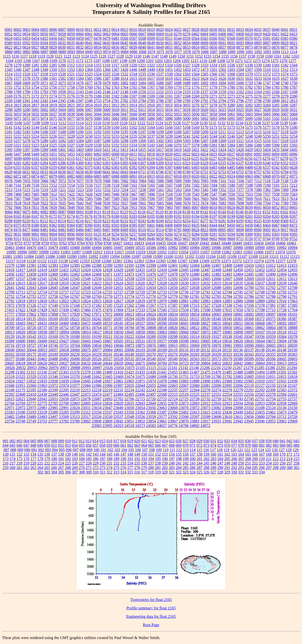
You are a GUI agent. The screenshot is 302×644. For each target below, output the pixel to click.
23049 (118, 408)
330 (234, 472)
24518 (129, 426)
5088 (169, 119)
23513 (75, 417)
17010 (282, 301)
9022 (9, 234)
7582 (80, 199)
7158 (107, 185)
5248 (249, 136)
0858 (231, 47)
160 (213, 454)
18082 (249, 314)
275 (116, 468)
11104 (211, 256)
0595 (53, 43)
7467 (133, 194)
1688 (178, 83)
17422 (21, 310)
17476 (108, 310)
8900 (258, 230)
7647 (89, 203)
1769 (169, 87)
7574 (53, 199)
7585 (89, 199)
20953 (32, 368)
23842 (118, 421)
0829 (53, 47)
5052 (169, 114)
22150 (271, 386)
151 (151, 454)
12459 (42, 274)
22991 (64, 408)
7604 (213, 199)
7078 (89, 181)
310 (96, 472)
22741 (227, 399)
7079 (98, 181)
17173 (86, 305)
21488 (238, 372)
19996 (249, 345)
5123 (150, 123)
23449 (238, 412)
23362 (140, 412)
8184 (142, 216)
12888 (249, 301)
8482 (53, 230)
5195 (124, 132)
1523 (89, 74)
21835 (42, 381)
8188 (160, 216)
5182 (18, 132)
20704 (173, 363)
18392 (10, 323)
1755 (44, 87)
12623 (108, 283)
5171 (213, 127)
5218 (284, 132)
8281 (222, 221)
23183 (10, 412)
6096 (293, 154)
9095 (62, 234)
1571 (258, 74)
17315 (195, 305)
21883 (184, 381)
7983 (169, 208)
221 (40, 463)
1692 (205, 83)
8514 (160, 230)
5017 (178, 110)
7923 (116, 208)
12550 (97, 279)
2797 (249, 101)
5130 (204, 123)
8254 (186, 221)
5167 (178, 127)
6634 (53, 172)
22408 (21, 394)
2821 (71, 105)
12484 (238, 274)
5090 (187, 119)
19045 (129, 332)
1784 (267, 87)
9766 (99, 243)
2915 (142, 105)
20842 (238, 363)
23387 (162, 412)
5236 (142, 136)
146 (116, 454)
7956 (142, 208)
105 (131, 450)
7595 (142, 199)
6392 (133, 167)
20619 (31, 363)
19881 (162, 345)
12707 (282, 288)
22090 (216, 386)
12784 (227, 297)
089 (20, 450)
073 (207, 445)
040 (276, 441)
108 (152, 450)
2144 (89, 92)
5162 (133, 127)
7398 (9, 194)
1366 (107, 70)
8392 (107, 225)
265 (47, 468)
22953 (260, 403)
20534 (140, 359)
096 (69, 450)
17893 (42, 314)
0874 (258, 47)
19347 (249, 337)
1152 (199, 56)
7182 (196, 185)
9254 (116, 234)
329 (227, 472)
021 (144, 441)
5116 (97, 123)
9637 (124, 239)
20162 (10, 354)
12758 (53, 297)
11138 (63, 261)
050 (47, 445)
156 (186, 454)
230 (103, 463)
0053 (18, 34)
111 (172, 450)
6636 (62, 172)
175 (20, 459)
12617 (42, 283)
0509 (151, 38)
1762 (107, 87)
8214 (62, 221)
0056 (44, 34)
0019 (151, 30)
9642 (133, 239)
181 (61, 459)
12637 (260, 283)
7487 (142, 194)
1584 (80, 78)
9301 (258, 234)
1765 (133, 87)
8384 (71, 225)
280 (151, 468)
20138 (260, 350)
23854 (151, 421)
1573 (276, 74)
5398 (35, 150)
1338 (249, 65)
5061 (231, 114)
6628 (294, 167)
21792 (227, 377)
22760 (10, 403)
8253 (178, 221)
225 (68, 463)
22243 (151, 390)
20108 (151, 350)
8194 (196, 216)
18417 (31, 323)
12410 (249, 265)
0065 (124, 34)
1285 (53, 65)
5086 (151, 119)
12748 (260, 292)
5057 (205, 114)
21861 (118, 381)
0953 (98, 52)
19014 (86, 332)
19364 (281, 337)
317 (144, 472)
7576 (62, 199)
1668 (18, 83)
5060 (222, 114)
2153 (169, 92)
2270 (205, 96)
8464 (267, 225)
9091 (35, 234)
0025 (178, 30)
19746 (53, 345)
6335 (222, 163)
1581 (53, 78)
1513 (293, 70)
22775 (42, 403)
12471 (108, 274)
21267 (237, 368)
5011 (124, 110)
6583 (285, 167)
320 (165, 472)
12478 (173, 274)
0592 (26, 43)
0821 (294, 43)
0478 (98, 38)
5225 (44, 136)
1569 (240, 74)
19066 (184, 332)
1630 (231, 78)
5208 (196, 132)
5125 (168, 123)
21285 (259, 368)
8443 (205, 225)
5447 (18, 154)
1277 (292, 61)
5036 (44, 114)
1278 (9, 65)
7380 (258, 190)
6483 (213, 167)
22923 (227, 403)
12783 (216, 297)
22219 (108, 390)
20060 (75, 350)
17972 (108, 314)
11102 (190, 256)
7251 (98, 190)
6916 (160, 176)
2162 (240, 92)
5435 (276, 150)
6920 (196, 176)
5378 (196, 145)
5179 (285, 127)
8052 (276, 208)
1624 (205, 78)
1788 (9, 92)
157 (193, 454)
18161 (42, 319)
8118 (106, 212)
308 (82, 472)
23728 (292, 417)
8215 (71, 221)
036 (248, 441)
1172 (80, 61)
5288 (107, 141)
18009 (118, 314)
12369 (204, 261)
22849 (151, 403)
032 (220, 441)
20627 (64, 363)
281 (158, 468)
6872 (18, 176)
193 (144, 459)
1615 (133, 78)
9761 (54, 243)
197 (172, 459)
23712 (281, 417)
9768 (108, 243)
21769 (206, 377)
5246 (231, 136)
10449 (237, 243)
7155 (80, 185)
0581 (267, 38)
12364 (150, 261)
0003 (26, 30)
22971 (10, 408)
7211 (285, 185)
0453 (26, 38)
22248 (162, 390)
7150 (35, 185)
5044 (98, 114)
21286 (270, 368)
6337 (240, 163)
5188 (62, 132)
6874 (35, 176)
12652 (129, 288)
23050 (129, 408)
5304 (178, 141)
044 (6, 445)
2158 (213, 92)
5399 (44, 150)
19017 (97, 332)
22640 (31, 399)
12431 (140, 270)
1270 (230, 61)
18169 (53, 319)
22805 (86, 403)
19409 (42, 341)
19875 (140, 345)
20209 (64, 354)
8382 (53, 225)
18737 (42, 328)
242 (186, 463)
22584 (282, 394)
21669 (118, 377)
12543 (64, 279)
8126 (142, 212)
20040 (10, 350)
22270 (206, 390)
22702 (118, 399)
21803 (238, 377)
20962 (43, 368)
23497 (53, 417)
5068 (294, 114)
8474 (9, 230)
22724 (173, 399)
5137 (266, 123)
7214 (18, 190)
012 (82, 441)
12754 (21, 297)
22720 (151, 399)
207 (241, 459)
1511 (276, 70)
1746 (258, 83)
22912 (206, 403)
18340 (216, 319)
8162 (284, 212)
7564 (9, 199)
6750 (195, 172)
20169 (21, 354)
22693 (108, 399)
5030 (284, 110)
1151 (190, 56)
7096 (213, 181)
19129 (10, 337)
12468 (97, 274)
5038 (62, 114)
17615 (227, 310)
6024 (204, 154)
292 (234, 468)
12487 (260, 274)
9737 (258, 239)
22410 (31, 394)
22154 (281, 386)
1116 (15, 56)
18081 (238, 314)
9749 (276, 239)
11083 (18, 256)
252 (255, 463)
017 (116, 441)
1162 (286, 56)
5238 (160, 136)
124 (261, 450)
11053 (173, 252)
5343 (151, 145)
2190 (160, 96)
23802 (86, 421)
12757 (42, 297)
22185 (31, 390)
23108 (260, 408)
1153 (207, 56)
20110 (173, 350)
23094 (227, 408)
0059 (71, 34)
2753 (98, 101)
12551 (108, 279)
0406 (222, 34)
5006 (80, 110)
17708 (260, 310)
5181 (9, 132)
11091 (82, 256)
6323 (186, 163)
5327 (71, 145)
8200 (240, 216)
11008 (87, 252)
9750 (284, 239)
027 (186, 441)
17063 (293, 301)
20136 (238, 350)
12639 (282, 283)
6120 (97, 159)
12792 (10, 301)
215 (296, 459)
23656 (249, 417)
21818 (292, 377)
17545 (162, 310)
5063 (249, 114)
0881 (18, 52)
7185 (222, 185)
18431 (42, 323)
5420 (186, 150)
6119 (88, 159)
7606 (231, 199)
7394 (294, 190)
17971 (97, 314)
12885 (227, 301)
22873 (184, 403)
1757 (62, 87)
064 (144, 445)
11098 (147, 256)
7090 (187, 181)
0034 (249, 30)
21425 (129, 372)
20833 (227, 363)
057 (96, 445)
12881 (184, 301)
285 (186, 468)
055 (82, 445)
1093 (267, 52)
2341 (26, 101)
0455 (44, 38)
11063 (237, 252)
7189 (258, 185)
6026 (222, 154)
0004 (35, 30)
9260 (142, 234)
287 (200, 468)
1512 (284, 70)
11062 (226, 252)
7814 (26, 208)
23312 (86, 412)
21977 (75, 386)
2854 (89, 105)
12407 (216, 265)
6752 (213, 172)
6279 (293, 159)
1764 (124, 87)
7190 (267, 185)
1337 (240, 65)
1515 (18, 74)
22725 (184, 399)
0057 (53, 34)
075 (220, 445)
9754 (10, 243)
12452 (260, 270)
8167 (35, 216)
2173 (44, 96)
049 (40, 445)
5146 (53, 127)
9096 (71, 234)
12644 (42, 288)
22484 (118, 394)
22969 (293, 403)
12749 (271, 292)
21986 (97, 386)
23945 (249, 421)
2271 (213, 96)
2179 (89, 96)
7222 (71, 190)
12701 (260, 288)
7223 (80, 190)
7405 (35, 194)
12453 (271, 270)
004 (26, 441)
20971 (65, 368)
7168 (178, 185)
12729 (140, 292)
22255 (173, 390)
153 (165, 454)
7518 (169, 194)
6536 (258, 167)
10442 (205, 243)
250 (241, 463)
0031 (222, 30)
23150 (293, 408)
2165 (267, 92)
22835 (129, 403)
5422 (204, 150)
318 (151, 472)
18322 (194, 319)
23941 (227, 421)
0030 (213, 30)
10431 (128, 243)
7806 (18, 208)
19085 (227, 332)
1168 (45, 61)
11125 (53, 261)
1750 (294, 83)
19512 (129, 341)
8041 (258, 208)
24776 (173, 426)
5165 (160, 127)
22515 (173, 394)
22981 (42, 408)
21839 (64, 381)
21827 (21, 381)
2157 (205, 92)
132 (20, 454)
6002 (98, 154)
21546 (53, 377)
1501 (213, 70)
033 (227, 441)
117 (213, 450)
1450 (160, 70)
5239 (169, 136)
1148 (164, 56)
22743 (238, 399)
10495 (108, 248)
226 (75, 463)
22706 (129, 399)
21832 (31, 381)
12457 (21, 274)
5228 (71, 136)
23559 (151, 417)
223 (54, 463)
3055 (186, 105)
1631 (240, 78)
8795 (178, 230)
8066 (9, 212)
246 (213, 463)
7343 (196, 190)
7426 (89, 194)
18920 (21, 332)
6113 (62, 159)
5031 (293, 110)
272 (96, 468)
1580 (44, 78)
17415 (10, 310)
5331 (107, 145)
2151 (151, 92)
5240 (178, 136)
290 (220, 468)
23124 (271, 408)
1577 (18, 78)
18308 (162, 319)
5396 (18, 150)
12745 (238, 292)
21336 (42, 372)
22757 (293, 399)
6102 (45, 159)
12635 (238, 283)
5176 (258, 127)
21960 (31, 386)
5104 (294, 119)
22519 (184, 394)
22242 (140, 390)
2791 (205, 101)
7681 (213, 203)
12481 (206, 274)
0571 (258, 38)
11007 (76, 252)
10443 (215, 243)
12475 (140, 274)
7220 (53, 190)
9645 (142, 239)
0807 (267, 43)
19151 (42, 337)
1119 (41, 56)
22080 (195, 386)
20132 (205, 350)
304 (54, 472)
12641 (10, 288)
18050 (184, 314)
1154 (216, 56)
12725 (107, 292)
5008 (98, 110)
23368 (151, 412)
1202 (159, 61)
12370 (215, 261)
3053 (169, 105)
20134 (216, 350)
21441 (162, 372)
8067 (18, 212)
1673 (62, 83)
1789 (18, 92)
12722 (75, 292)
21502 (292, 372)
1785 (276, 87)
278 (137, 468)
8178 (98, 216)
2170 (18, 96)
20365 (293, 354)
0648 (142, 43)
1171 (71, 61)
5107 (27, 123)
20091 (118, 350)
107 (145, 450)
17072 (10, 305)
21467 (194, 372)
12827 (118, 301)
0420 (267, 34)
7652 (116, 203)
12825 (97, 301)
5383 (222, 145)
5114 (80, 123)
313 (116, 472)
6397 (169, 167)
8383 (62, 225)
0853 (187, 47)
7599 (178, 199)
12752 (10, 297)
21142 (183, 368)
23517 (86, 417)
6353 (293, 163)
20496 (75, 359)
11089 (61, 256)
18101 (293, 314)
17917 (64, 314)
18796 (140, 328)
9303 (276, 234)
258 (297, 463)
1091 (249, 52)
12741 (205, 292)
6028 (240, 154)
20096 (129, 350)
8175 (80, 216)
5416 (151, 150)
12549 (86, 279)
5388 (258, 145)
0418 (249, 34)
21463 (184, 372)
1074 (151, 52)
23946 (260, 421)
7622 (44, 203)
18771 (108, 328)
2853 (80, 105)
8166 (26, 216)
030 (206, 441)
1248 (212, 61)
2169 (9, 96)
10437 (183, 243)
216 (6, 463)
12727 (118, 292)
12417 (21, 270)
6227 (213, 159)
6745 (151, 172)
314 (123, 472)
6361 (71, 167)
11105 (221, 256)
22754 (271, 399)
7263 (178, 190)
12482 (216, 274)
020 (137, 441)
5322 (26, 145)
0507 (133, 38)
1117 (24, 56)
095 (62, 450)
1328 (196, 65)
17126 (31, 305)
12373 (248, 261)
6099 (27, 159)
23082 (216, 408)
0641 (89, 43)
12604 (195, 279)
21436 (151, 372)
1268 (221, 61)
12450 (238, 270)
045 (13, 445)
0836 (116, 47)
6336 (231, 163)
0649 (151, 43)
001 (6, 441)
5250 (267, 136)
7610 (258, 199)
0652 (178, 43)
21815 (281, 377)
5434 (267, 150)
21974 (64, 386)
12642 (21, 288)
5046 (116, 114)
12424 (86, 270)
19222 (129, 337)
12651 (118, 288)
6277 (275, 159)
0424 (9, 38)
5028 (267, 110)
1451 (169, 70)
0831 (71, 47)
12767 (75, 297)
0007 (62, 30)
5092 (205, 119)
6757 (258, 172)
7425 (80, 194)
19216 (118, 337)
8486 (80, 230)
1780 (231, 87)
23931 (216, 421)
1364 (89, 70)
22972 (21, 408)
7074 (71, 181)
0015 (124, 30)
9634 (116, 239)
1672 (53, 83)
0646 (133, 43)
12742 (216, 292)
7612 (276, 199)
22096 (238, 386)
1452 (178, 70)
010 (68, 441)
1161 (278, 56)
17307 (173, 305)
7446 (116, 194)
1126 (103, 56)
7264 (187, 190)
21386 (96, 372)
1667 (9, 83)
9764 (81, 243)
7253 (116, 190)
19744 (42, 345)
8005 (187, 208)
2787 (169, 101)
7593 (124, 199)
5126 (177, 123)
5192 (98, 132)
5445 (293, 150)
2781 (116, 101)
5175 (249, 127)
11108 (253, 256)
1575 (294, 74)
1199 (132, 61)
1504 (240, 70)
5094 (222, 119)
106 (138, 450)
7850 (80, 208)
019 (130, 441)
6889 (124, 176)
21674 (129, 377)
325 (199, 472)
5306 (196, 141)
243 (193, 463)
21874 (151, 381)
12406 (206, 265)
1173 (88, 61)
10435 (161, 243)
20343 (249, 354)
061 (123, 445)
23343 (118, 412)
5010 (116, 110)
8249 (160, 221)
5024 (231, 110)
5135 (248, 123)
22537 (206, 394)
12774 (129, 297)
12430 (129, 270)
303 (47, 472)
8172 (53, 216)
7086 (160, 181)
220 (33, 463)
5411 (106, 150)
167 (262, 454)
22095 (227, 386)
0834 (98, 47)
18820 (173, 328)
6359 (53, 167)
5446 (9, 154)
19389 (10, 341)
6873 (26, 176)
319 (158, 472)
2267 (178, 96)
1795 (53, 92)
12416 (10, 270)
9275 (187, 234)
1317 (116, 65)
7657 (124, 203)
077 (234, 445)
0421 (276, 34)
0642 (98, 43)
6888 (116, 176)
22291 (249, 390)
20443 (31, 359)
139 (68, 454)
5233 (116, 136)
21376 (75, 372)
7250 (89, 190)
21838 (53, 381)
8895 (222, 230)
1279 (18, 65)
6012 (142, 154)
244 (200, 463)
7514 (160, 194)
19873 (129, 345)
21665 (108, 377)
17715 (271, 310)
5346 (169, 145)
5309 (222, 141)
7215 (26, 190)
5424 (222, 150)
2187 (133, 96)
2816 (26, 105)
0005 (44, 30)
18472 (86, 323)
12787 (260, 297)
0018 (142, 30)
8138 (186, 212)
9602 (80, 239)
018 (123, 441)
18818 (162, 328)
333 (255, 472)
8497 (107, 230)
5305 (187, 141)
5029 (276, 110)
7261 (160, 190)
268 (68, 468)
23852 (140, 421)
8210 (26, 221)
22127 (260, 386)
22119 (249, 386)
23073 (206, 408)
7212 (293, 185)
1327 (187, 65)
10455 (248, 243)
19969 (195, 345)
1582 (62, 78)
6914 (142, 176)
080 (255, 445)
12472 (118, 274)
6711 (142, 172)
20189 (53, 354)
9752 (293, 239)
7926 (124, 208)
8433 (187, 225)
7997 (178, 208)
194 (151, 459)
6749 (186, 172)
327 (213, 472)
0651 (169, 43)
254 (269, 463)
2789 (187, 101)
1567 (222, 74)
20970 (54, 368)
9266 (169, 234)
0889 (62, 52)
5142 (18, 127)
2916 (151, 105)
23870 (184, 421)
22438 (42, 394)
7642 (80, 203)
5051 (160, 114)
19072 (206, 332)
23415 (206, 412)
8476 (18, 230)
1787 (294, 87)
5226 (53, 136)
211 (269, 459)
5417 (160, 150)
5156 (80, 127)
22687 (97, 399)
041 (282, 441)
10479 (53, 248)
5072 (26, 119)
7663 (151, 203)
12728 (129, 292)
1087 (214, 52)
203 (213, 459)
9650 (160, 239)
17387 (282, 305)
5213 (240, 132)
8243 (142, 221)
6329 (204, 163)
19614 (216, 341)
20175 (31, 354)
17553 (173, 310)
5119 (115, 123)
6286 (62, 163)
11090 (72, 256)
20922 (293, 363)
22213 (86, 390)
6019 (160, 154)
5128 (195, 123)
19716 (10, 345)
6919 (187, 176)
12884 (216, 301)
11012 (98, 252)
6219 (151, 159)
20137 (249, 350)
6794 (284, 172)
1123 (76, 56)
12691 (227, 288)
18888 (293, 328)
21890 (206, 381)
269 (75, 468)
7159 (116, 185)
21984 (86, 386)
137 (54, 454)
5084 (133, 119)
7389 (285, 190)
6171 (106, 159)
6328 (195, 163)
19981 (227, 345)
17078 (21, 305)
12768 (86, 297)
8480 (35, 230)
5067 (285, 114)
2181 (107, 96)
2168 (294, 92)
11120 (31, 261)
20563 (195, 359)
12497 (10, 279)
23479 (293, 412)
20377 (10, 359)
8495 (98, 230)
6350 (276, 163)
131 (13, 454)
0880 (9, 52)
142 (89, 454)
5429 (249, 150)
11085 (39, 256)
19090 (238, 332)
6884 (89, 176)
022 (151, 441)
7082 (124, 181)
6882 (71, 176)
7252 (107, 190)
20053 (42, 350)
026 (179, 441)
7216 (35, 190)
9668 (231, 239)
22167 (292, 386)
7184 (213, 185)
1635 (276, 78)
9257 (133, 234)
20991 (86, 368)
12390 (108, 265)
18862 (260, 328)
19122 (292, 332)
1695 (231, 83)
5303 (169, 141)
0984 (125, 52)
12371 (226, 261)
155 (179, 454)
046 (20, 445)
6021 (178, 154)
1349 (44, 70)
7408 (44, 194)
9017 (284, 230)
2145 (98, 92)
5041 (89, 114)
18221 (75, 319)
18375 (271, 319)
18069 (227, 314)
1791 (35, 92)
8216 (80, 221)
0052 (9, 34)
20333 (227, 354)
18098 (282, 314)
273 (103, 468)
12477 (162, 274)
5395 (9, 150)
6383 (116, 167)
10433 (139, 243)
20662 (129, 363)
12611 (271, 279)
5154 (62, 127)
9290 (205, 234)
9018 (293, 230)
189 (116, 459)
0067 (142, 34)
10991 (271, 248)
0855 (205, 47)
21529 (31, 377)
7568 (26, 199)
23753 (42, 421)
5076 (62, 119)
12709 (10, 292)
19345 (238, 337)
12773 (118, 297)
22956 (271, 403)
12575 (162, 279)
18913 (10, 332)
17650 (238, 310)
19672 (271, 341)
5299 (133, 141)
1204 (177, 61)
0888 (53, 52)
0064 (116, 34)
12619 (64, 283)
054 (75, 445)
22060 (162, 386)
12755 (31, 297)
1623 (196, 78)
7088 (169, 181)
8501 (133, 230)
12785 (238, 297)
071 (193, 445)
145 (110, 454)
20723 (184, 363)
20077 (97, 350)
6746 (160, 172)
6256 (249, 159)
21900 (227, 381)
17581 (195, 310)
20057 (53, 350)
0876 (276, 47)
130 (6, 454)
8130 (169, 212)
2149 (133, 92)
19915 (173, 345)
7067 (53, 181)
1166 (27, 61)
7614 (293, 199)
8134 (178, 212)
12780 (184, 297)
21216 (216, 368)
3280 (231, 105)
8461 (258, 225)
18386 (281, 319)
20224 (86, 354)
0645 (124, 43)
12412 (271, 265)
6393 (142, 167)
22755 (282, 399)
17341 (238, 305)
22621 (21, 399)
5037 (53, 114)
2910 (98, 105)
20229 (97, 354)
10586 (151, 248)
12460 (53, 274)
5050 (151, 114)
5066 (276, 114)
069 (179, 445)
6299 (71, 163)
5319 (293, 141)
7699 (249, 203)
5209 (205, 132)
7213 (9, 190)
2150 (142, 92)
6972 (285, 176)
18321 (184, 319)
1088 (223, 52)
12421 (64, 270)
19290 (162, 337)
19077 (216, 332)
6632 (35, 172)
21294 (292, 368)
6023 (195, 154)
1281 (35, 65)
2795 (231, 101)
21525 (21, 377)
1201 (150, 61)
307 (75, 472)
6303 (107, 163)
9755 (19, 243)
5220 (293, 132)
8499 (124, 230)
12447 (206, 270)
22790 (64, 403)
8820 (195, 230)
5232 (107, 136)
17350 (249, 305)
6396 (160, 167)
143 (96, 454)
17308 (184, 305)
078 (241, 445)
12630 (184, 283)
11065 (248, 252)
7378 (249, 190)
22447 (75, 394)
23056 (151, 408)
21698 (162, 377)
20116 (184, 350)
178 (40, 459)
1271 (239, 61)
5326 (62, 145)
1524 (98, 74)
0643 (107, 43)
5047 (124, 114)
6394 (151, 167)
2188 (142, 96)
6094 (276, 154)
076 (227, 445)
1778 (213, 87)
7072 (62, 181)
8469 (285, 225)
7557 (267, 194)
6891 (133, 176)
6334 (213, 163)
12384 (64, 265)
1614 (124, 78)
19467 (108, 341)
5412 (115, 150)
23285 (64, 412)
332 (248, 472)
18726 (31, 328)
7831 (35, 208)
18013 (129, 314)
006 (40, 441)
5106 (18, 123)
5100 (258, 119)
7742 (276, 203)
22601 (293, 394)
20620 (42, 363)
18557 (140, 323)
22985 (53, 408)
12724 (96, 292)
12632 (206, 283)
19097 (249, 332)
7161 (133, 185)
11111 (274, 256)
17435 (53, 310)
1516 (26, 74)
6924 (231, 176)
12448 (216, 270)
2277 (267, 96)
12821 (53, 301)
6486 (240, 167)
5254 (294, 136)
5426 (240, 150)
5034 (26, 114)
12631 (195, 283)
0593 (35, 43)
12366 (172, 261)
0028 (195, 30)
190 (123, 459)
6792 (267, 172)
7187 (240, 185)
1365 (98, 70)
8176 (89, 216)
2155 (187, 92)
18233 (86, 319)
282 (165, 468)
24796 (184, 426)
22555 (238, 394)
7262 (169, 190)
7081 (116, 181)
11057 (205, 252)
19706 (293, 341)
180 (54, 459)
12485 (249, 274)
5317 (276, 141)
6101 (36, 159)
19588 (173, 341)
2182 (116, 96)
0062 (98, 34)
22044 (140, 386)
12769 (97, 297)
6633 (44, 172)
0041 (284, 30)
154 (172, 454)
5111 (54, 123)
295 (255, 468)
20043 (21, 350)
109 (159, 450)
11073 (269, 252)
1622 (187, 78)
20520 (86, 359)
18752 (64, 328)
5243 (205, 136)
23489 (31, 417)
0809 (276, 43)
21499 (271, 372)
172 (297, 454)
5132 (222, 123)
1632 (249, 78)
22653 (53, 399)
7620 (35, 203)
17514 (129, 310)
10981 (162, 248)
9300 (249, 234)
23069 (173, 408)
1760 (89, 87)
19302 (184, 337)
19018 (108, 332)
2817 (35, 105)
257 (290, 463)
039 (269, 441)
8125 (133, 212)
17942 (86, 314)
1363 (80, 70)
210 (262, 459)
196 (165, 459)
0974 (107, 52)
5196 (133, 132)
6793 (276, 172)
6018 (151, 154)
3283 (258, 105)
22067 (184, 386)
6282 (26, 163)
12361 (117, 261)
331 (241, 472)
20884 (260, 363)
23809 (108, 421)
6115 (71, 159)
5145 (44, 127)
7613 (284, 199)
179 (47, 459)
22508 (162, 394)
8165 (18, 216)
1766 (142, 87)
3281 (240, 105)
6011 (133, 154)
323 (186, 472)
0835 (107, 47)
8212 (44, 221)
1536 (151, 74)
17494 (118, 310)
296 (262, 468)
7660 (133, 203)
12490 (271, 274)
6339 (258, 163)
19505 (118, 341)
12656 (173, 288)
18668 (260, 323)
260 (13, 468)
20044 (31, 350)
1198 (123, 61)
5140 (293, 123)
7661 (142, 203)
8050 (267, 208)
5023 (222, 110)
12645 (53, 288)
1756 (53, 87)
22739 (216, 399)
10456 (259, 243)
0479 (107, 38)
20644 (108, 363)
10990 (260, 248)
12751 (292, 292)
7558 (276, 194)
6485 (231, 167)
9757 (27, 243)
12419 (42, 270)
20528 (118, 359)
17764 (293, 310)
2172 (35, 96)
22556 (249, 394)
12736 (184, 292)
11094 (115, 256)
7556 (258, 194)
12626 (140, 283)
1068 (142, 52)
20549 (173, 359)
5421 (195, 150)
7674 (205, 203)
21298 (10, 372)
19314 (194, 337)
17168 (75, 305)
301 (297, 468)
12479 (184, 274)
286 (193, 468)
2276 (258, 96)
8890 (213, 230)
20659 (118, 363)
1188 (106, 61)
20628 (75, 363)
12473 (129, 274)
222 (47, 463)
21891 (216, 381)
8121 (115, 212)
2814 (9, 105)
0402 (195, 34)
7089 (178, 181)
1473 (205, 70)
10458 (270, 243)
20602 (282, 359)
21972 (53, 386)
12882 (195, 301)
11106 (232, 256)
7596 (151, 199)
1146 (146, 56)
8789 (169, 230)
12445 (184, 270)
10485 (64, 248)
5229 (80, 136)
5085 (142, 119)
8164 (9, 216)
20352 (260, 354)
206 (234, 459)
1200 (141, 61)
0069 (160, 34)
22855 (162, 403)
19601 (195, 341)
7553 (249, 194)
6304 (116, 163)
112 (179, 450)
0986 (134, 52)
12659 (206, 288)
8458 (249, 225)
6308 (151, 163)
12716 (53, 292)
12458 (31, 274)
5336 (142, 145)
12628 (162, 283)
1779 (222, 87)
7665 (160, 203)
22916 (216, 403)
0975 (116, 52)
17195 (108, 305)
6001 (89, 154)
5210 (213, 132)
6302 (98, 163)
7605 (222, 199)
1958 (62, 92)
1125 (94, 56)
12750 (281, 292)
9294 (231, 234)
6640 (98, 172)
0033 (240, 30)
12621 (86, 283)
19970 (206, 345)
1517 (35, 74)
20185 (42, 354)
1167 (36, 61)
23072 (195, 408)
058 (103, 445)
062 (130, 445)
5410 (98, 150)
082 (269, 445)
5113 (71, 123)
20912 (271, 363)
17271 (162, 305)
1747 (267, 83)
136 (47, 454)
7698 (240, 203)
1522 (80, 74)
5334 (133, 145)
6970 (276, 176)
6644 (133, 172)
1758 (71, 87)
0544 (178, 38)
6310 (169, 163)
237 (151, 463)
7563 (294, 194)
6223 (177, 159)
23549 (129, 417)
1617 (151, 78)
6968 (267, 176)
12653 (140, 288)
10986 (216, 248)
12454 (282, 270)
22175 (21, 390)
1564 (196, 74)
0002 (18, 30)
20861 (249, 363)
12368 (193, 261)
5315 (258, 141)
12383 (53, 265)
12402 (184, 265)
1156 (234, 56)
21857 (108, 381)
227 (82, 463)
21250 (227, 368)
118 (220, 450)
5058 (213, 114)
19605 (206, 341)
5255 (9, 141)
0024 (169, 30)
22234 (129, 390)
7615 (9, 203)
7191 (276, 185)
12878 (151, 301)
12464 (86, 274)
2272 (222, 96)
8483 (62, 230)
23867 (173, 421)
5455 (80, 154)
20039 (292, 345)
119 (226, 450)
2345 (62, 101)
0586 (293, 38)
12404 (195, 265)
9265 (160, 234)
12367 (183, 261)
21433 (140, 372)
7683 (222, 203)
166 (255, 454)
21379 (86, 372)
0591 (18, 43)
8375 (18, 225)
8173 (62, 216)
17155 (64, 305)
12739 (194, 292)
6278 (284, 159)
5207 (187, 132)
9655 (178, 239)
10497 (118, 248)
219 (26, 463)
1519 (53, 74)
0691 (222, 43)
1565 (205, 74)
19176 (64, 337)
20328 (206, 354)
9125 (98, 234)
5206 (178, 132)
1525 (107, 74)
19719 (21, 345)
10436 (172, 243)
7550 (231, 194)
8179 (107, 216)
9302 (267, 234)
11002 (55, 252)
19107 (260, 332)
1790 (26, 92)
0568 (231, 38)
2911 (106, 105)
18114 (20, 319)
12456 (10, 274)
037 (255, 441)
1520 (62, 74)
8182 (124, 216)
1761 (98, 87)
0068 (151, 34)
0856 (213, 47)
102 (110, 450)
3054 (178, 105)
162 (227, 454)
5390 (276, 145)
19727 (31, 345)
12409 (238, 265)
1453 (187, 70)
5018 (186, 110)
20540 (151, 359)
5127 (186, 123)
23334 (97, 412)
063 (137, 445)
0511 (169, 38)
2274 (240, 96)
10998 (44, 252)
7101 (222, 181)
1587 (107, 78)
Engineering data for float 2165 (151, 616)
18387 (292, 319)
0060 (80, 34)
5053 (178, 114)
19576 (151, 341)
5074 (44, 119)
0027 (186, 30)
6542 (276, 167)
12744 (227, 292)
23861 (162, 421)
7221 (62, 190)
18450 (53, 323)
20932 (21, 368)
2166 (276, 92)
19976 (216, 345)
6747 (169, 172)
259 (6, 468)
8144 (222, 212)
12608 (238, 279)
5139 (284, 123)
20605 (10, 363)
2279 (285, 96)
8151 (258, 212)
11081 (7, 256)
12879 (162, 301)
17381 (271, 305)
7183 (205, 185)
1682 (124, 83)
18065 (216, 314)
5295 (116, 141)
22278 (227, 390)
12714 (42, 292)
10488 (75, 248)
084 (283, 445)
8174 (71, 216)
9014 (276, 230)
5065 (267, 114)
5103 (285, 119)
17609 (216, 310)
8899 (249, 230)
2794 (222, 101)
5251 (276, 136)
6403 (196, 167)
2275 (249, 96)
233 (123, 463)
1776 (196, 87)
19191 (86, 337)
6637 (71, 172)
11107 (243, 256)
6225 (195, 159)
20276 (173, 354)
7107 (249, 181)
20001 (260, 345)
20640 (97, 363)
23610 (227, 417)
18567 (151, 323)
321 (172, 472)
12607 (227, 279)
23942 (238, 421)
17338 (227, 305)
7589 (116, 199)
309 (89, 472)
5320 (9, 145)
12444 (173, 270)
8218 (97, 221)
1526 (116, 74)
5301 (151, 141)
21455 (173, 372)
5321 (18, 145)
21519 (10, 377)
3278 (213, 105)
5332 (116, 145)
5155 (71, 127)
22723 (162, 399)
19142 (31, 337)
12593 (184, 279)
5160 (116, 127)
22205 (64, 390)
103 (117, 450)
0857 (222, 47)
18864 (271, 328)
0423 (293, 34)
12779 (173, 297)
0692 (231, 43)
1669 (26, 83)
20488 (53, 359)
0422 (284, 34)
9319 (62, 239)
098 (83, 450)
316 (137, 472)
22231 (118, 390)
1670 (35, 83)
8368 (276, 221)
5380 (205, 145)
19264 (140, 337)
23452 (249, 412)
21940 (10, 386)
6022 (186, 154)
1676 (80, 83)
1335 (222, 65)
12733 (162, 292)
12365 (161, 261)
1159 (260, 56)
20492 (64, 359)
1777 (205, 87)
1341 (276, 65)
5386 (249, 145)
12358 (95, 261)
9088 (26, 234)
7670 (187, 203)
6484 (222, 167)
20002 (271, 345)
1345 (9, 70)
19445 (97, 341)
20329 (216, 354)
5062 (240, 114)
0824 (26, 47)
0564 (195, 38)
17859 (21, 314)
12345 (74, 261)
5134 (239, 123)
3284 (267, 105)
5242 (196, 136)
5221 (9, 136)
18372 (260, 319)
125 (268, 450)
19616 (227, 341)
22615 (10, 399)
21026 (108, 368)
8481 (44, 230)
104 (124, 450)
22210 (75, 390)
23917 (206, 421)
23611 (238, 417)
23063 (162, 408)
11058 (216, 252)
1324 (169, 65)
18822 (195, 328)
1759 (80, 87)
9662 (213, 239)
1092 (258, 52)
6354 (9, 167)
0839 (133, 47)
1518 (44, 74)
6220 (160, 159)
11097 (136, 256)
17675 (249, 310)
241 (179, 463)
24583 (151, 426)
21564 (64, 377)
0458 (71, 38)
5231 (98, 136)
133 (26, 454)
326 (206, 472)
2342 (35, 101)
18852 (238, 328)
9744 (267, 239)
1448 (142, 70)
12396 (140, 265)
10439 (194, 243)
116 (206, 450)
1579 (35, 78)
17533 (140, 310)
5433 (258, 150)
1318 (124, 65)
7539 (187, 194)
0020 (160, 30)
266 (54, 468)
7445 (107, 194)
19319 (205, 337)
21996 (108, 386)
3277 (204, 105)
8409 (178, 225)
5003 (53, 110)
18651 (238, 323)
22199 (53, 390)
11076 (291, 252)
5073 (35, 119)
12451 (249, 270)
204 (220, 459)
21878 (162, 381)
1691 (196, 83)
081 (262, 445)
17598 (206, 310)
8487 (89, 230)
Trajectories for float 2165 (151, 600)
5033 (18, 114)
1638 (294, 78)
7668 (178, 203)
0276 (186, 34)
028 (192, 441)
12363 (139, 261)
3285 (276, 105)
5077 (71, 119)
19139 (21, 337)
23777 (53, 421)
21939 (293, 381)
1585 (89, 78)
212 (276, 459)
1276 (283, 61)
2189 (151, 96)
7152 (53, 185)
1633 (258, 78)
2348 (89, 101)
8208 (9, 221)
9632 (107, 239)
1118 (33, 56)
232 (116, 463)
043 (296, 441)
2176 (71, 96)
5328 (80, 145)
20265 (140, 354)
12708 (293, 288)
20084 (108, 350)
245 (207, 463)
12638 (271, 283)
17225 (118, 305)
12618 (53, 283)
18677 (271, 323)
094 (55, 450)
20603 (293, 359)
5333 (124, 145)
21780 (216, 377)
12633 (216, 283)
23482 (10, 417)
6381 (98, 167)
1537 (160, 74)
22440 (53, 394)
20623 (53, 363)
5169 (196, 127)
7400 (18, 194)
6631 (26, 172)
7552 (240, 194)
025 (172, 441)
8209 (18, 221)
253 (262, 463)
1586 (98, 78)
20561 (184, 359)
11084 (29, 256)
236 (144, 463)
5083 (124, 119)
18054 (195, 314)
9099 (80, 234)
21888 (195, 381)
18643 (227, 323)
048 (33, 445)
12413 (281, 265)
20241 (108, 354)
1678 (98, 83)
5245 (222, 136)
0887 (45, 52)
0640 (80, 43)
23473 (282, 412)
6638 (80, 172)
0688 (196, 43)
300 (290, 468)
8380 (35, 225)
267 (61, 468)
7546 (205, 194)
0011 (89, 30)
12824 (86, 301)
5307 (205, 141)
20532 (129, 359)
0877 (285, 47)
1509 (258, 70)
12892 (271, 301)
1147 (155, 56)
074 (213, 445)
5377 (187, 145)
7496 (151, 194)
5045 (107, 114)
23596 (184, 417)
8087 (62, 212)
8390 (89, 225)
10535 (140, 248)
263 (33, 468)
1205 (186, 61)
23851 (129, 421)
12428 (108, 270)
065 (151, 445)
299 (283, 468)
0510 (160, 38)
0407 (231, 34)
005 (33, 441)
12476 (151, 274)
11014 (108, 252)
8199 (231, 216)
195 (158, 459)
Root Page (151, 625)
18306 (151, 319)
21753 (195, 377)
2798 (258, 101)
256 (283, 463)
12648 (86, 288)
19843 (108, 345)
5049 (142, 114)
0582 (276, 38)
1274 (266, 61)
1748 (276, 83)
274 (110, 468)
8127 (151, 212)
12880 (173, 301)
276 (123, 468)
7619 (26, 203)
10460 (281, 243)
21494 (260, 372)
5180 (294, 127)
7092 (196, 181)
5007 (89, 110)
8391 (98, 225)
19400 (21, 341)
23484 (21, 417)
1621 (178, 78)
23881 (195, 421)
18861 (249, 328)
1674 (71, 83)
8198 (222, 216)
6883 (80, 176)
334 (262, 472)
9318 (53, 239)
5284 (80, 141)
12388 (97, 265)
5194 (116, 132)
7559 (285, 194)
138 (61, 454)
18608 (195, 323)
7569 (35, 199)
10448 (226, 243)
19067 (195, 332)
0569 (240, 38)
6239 (240, 159)
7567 (18, 199)
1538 (169, 74)
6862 (9, 176)
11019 (141, 252)
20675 (140, 363)
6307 (142, 163)
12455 (293, 270)
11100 (168, 256)
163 (234, 454)
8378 (26, 225)
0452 (18, 38)
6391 (124, 167)
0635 (71, 43)
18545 (118, 323)
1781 (240, 87)
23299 (75, 412)
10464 (21, 248)
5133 (231, 123)
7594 (133, 199)
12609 (249, 279)
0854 (196, 47)
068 (172, 445)
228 (89, 463)
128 (289, 450)
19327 (216, 337)
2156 (196, 92)
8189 (169, 216)
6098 (18, 159)
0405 (213, 34)
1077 (178, 52)
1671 (44, 83)
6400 (178, 167)
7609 (249, 199)
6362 (80, 167)
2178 (80, 96)
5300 (142, 141)
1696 (240, 83)
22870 (173, 403)
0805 (258, 43)
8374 (9, 225)
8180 (116, 216)
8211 (35, 221)
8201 (249, 216)
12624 (118, 283)
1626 (222, 78)
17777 (10, 314)
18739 (53, 328)
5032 (9, 114)
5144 (35, 127)
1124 (85, 56)
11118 (21, 261)
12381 (31, 265)
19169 (53, 337)
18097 (271, 314)
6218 (142, 159)
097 (76, 450)
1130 (137, 56)
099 (90, 450)
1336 (231, 65)
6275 (257, 159)
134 (33, 454)
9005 (267, 230)
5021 (213, 110)
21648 (86, 377)
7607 (240, 199)
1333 (205, 65)
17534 (151, 310)
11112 (284, 256)
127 (282, 450)
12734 (173, 292)
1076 (169, 52)
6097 (9, 159)
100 (96, 450)
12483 (227, 274)
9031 (18, 234)
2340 (18, 101)
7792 (9, 208)
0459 (80, 38)
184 (82, 459)
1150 (181, 56)
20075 (86, 350)
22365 (282, 390)
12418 (31, 270)
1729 (249, 83)
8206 (285, 216)
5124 (159, 123)
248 (227, 463)
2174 (53, 96)
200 (193, 459)
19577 (162, 341)
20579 (227, 359)
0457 (62, 38)
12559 (140, 279)
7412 (53, 194)
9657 (187, 239)
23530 (108, 417)
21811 (271, 377)
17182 (97, 305)
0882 (27, 52)
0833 (89, 47)
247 (220, 463)
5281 (53, 141)
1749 (285, 83)
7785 (294, 203)
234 (130, 463)
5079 (89, 119)
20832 (216, 363)
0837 (124, 47)
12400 (162, 265)
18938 (42, 332)
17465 (75, 310)
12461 (64, 274)
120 (233, 450)
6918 (178, 176)
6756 (249, 172)
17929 (75, 314)
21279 (248, 368)
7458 (124, 194)
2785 (151, 101)
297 (269, 468)
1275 (275, 61)
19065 (173, 332)
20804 (206, 363)
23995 (108, 426)
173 (6, 459)
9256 (124, 234)
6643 (124, 172)
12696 (238, 288)
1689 (187, 83)
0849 (160, 47)
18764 (97, 328)
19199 (97, 337)
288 (207, 468)
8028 (240, 208)
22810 (97, 403)
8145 (231, 212)
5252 (285, 136)
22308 (271, 390)
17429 (42, 310)
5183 (26, 132)
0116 (169, 34)
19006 (75, 332)
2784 (142, 101)
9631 (98, 239)
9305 (294, 234)
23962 (282, 421)
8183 (133, 216)
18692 (282, 323)
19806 (86, 345)
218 (20, 463)
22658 (64, 399)
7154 (71, 185)
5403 (80, 150)
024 (165, 441)
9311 (17, 239)
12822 (64, 301)
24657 (162, 426)
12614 (10, 283)
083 (276, 445)
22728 (195, 399)
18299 (140, 319)
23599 (206, 417)
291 (227, 468)
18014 (140, 314)
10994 (293, 248)
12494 (282, 274)
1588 (116, 78)
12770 (108, 297)
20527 (108, 359)
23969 (293, 421)
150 (144, 454)
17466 (86, 310)
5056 (196, 114)
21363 (64, 372)
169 (276, 454)
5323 (35, 145)
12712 (31, 292)
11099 (158, 256)
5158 (98, 127)
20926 (10, 368)
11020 (151, 252)
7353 (231, 190)
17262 (129, 305)
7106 (240, 181)
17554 (184, 310)
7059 (35, 181)
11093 (104, 256)
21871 (140, 381)
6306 (133, 163)
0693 (240, 43)
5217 (276, 132)
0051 (293, 30)
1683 (133, 83)
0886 (36, 52)
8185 (151, 216)
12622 (97, 283)
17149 (53, 305)
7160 (124, 185)
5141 (9, 127)
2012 (71, 92)
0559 (186, 38)
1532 (124, 74)
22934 (238, 403)
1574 (285, 74)
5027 (258, 110)
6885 (98, 176)
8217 (89, 221)
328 (220, 472)
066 (158, 445)
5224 (35, 136)
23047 (108, 408)
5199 (160, 132)
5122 (141, 123)
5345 (160, 145)
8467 (276, 225)
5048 (133, 114)
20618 (21, 363)
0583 (284, 38)
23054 (140, 408)
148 (130, 454)
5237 (151, 136)
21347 (53, 372)
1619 (169, 78)
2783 (133, 101)
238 (158, 463)
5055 (187, 114)
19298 (173, 337)
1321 (142, 65)
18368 (249, 319)
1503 (231, 70)
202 (207, 459)
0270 (178, 34)
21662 (97, 377)
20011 (282, 345)
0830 (62, 47)
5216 (267, 132)
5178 (276, 127)
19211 (107, 337)
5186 (44, 132)
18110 (10, 319)
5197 (142, 132)
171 (290, 454)
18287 (118, 319)
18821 (184, 328)
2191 (169, 96)
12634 (227, 283)
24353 (118, 426)
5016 (169, 110)
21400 (107, 372)
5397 (26, 150)
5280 (44, 141)
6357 (35, 167)
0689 (205, 43)
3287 (293, 105)
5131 (213, 123)
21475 (205, 372)
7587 (107, 199)
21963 (42, 386)
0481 (116, 38)
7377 (240, 190)
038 (262, 441)
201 (200, 459)
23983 (97, 426)
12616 (31, 283)
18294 (129, 319)
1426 (124, 70)
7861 (98, 208)
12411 (260, 265)
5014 (151, 110)
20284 (184, 354)
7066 (44, 181)
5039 (71, 114)
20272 (162, 354)
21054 (119, 368)
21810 (260, 377)
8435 (196, 225)
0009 (71, 30)
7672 (196, 203)
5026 (249, 110)
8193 (187, 216)
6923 (222, 176)
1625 (213, 78)
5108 (36, 123)
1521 (71, 74)
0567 (222, 38)
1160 (269, 56)
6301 (89, 163)
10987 (227, 248)
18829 (216, 328)
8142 (204, 212)
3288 (9, 110)
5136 (257, 123)
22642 (42, 399)
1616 (142, 78)
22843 (140, 403)
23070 (184, 408)
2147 (116, 92)
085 (290, 445)
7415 (62, 194)
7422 (71, 194)
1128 (120, 56)
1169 (53, 61)
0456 (53, 38)
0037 (267, 30)
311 (103, 472)
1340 (267, 65)
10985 (206, 248)
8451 (240, 225)
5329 (89, 145)
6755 (240, 172)
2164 (258, 92)
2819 (53, 105)
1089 (232, 52)
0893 (71, 52)
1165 (18, 61)
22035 (129, 386)
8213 (53, 221)
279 (144, 468)
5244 (213, 136)
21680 (151, 377)
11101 (179, 256)
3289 (18, 110)
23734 (10, 421)
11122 (42, 261)
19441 (75, 341)
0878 (294, 47)
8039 (249, 208)
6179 (124, 159)
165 (248, 454)
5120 (124, 123)
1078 (187, 52)
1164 (10, 61)
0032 (231, 30)
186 (96, 459)
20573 (216, 359)
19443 (86, 341)
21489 (249, 372)
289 (213, 468)
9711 (240, 239)
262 (26, 468)
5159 (107, 127)
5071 (18, 119)
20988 (75, 368)
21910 (260, 381)
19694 (282, 341)
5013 (142, 110)
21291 (281, 368)
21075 (130, 368)
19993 (238, 345)
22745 (249, 399)
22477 (108, 394)
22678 (86, 399)
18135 (31, 319)
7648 (98, 203)
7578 (71, 199)
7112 (258, 181)
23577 (162, 417)
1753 (26, 87)
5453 (71, 154)
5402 (71, 150)
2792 (213, 101)
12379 (10, 265)
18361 (238, 319)
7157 (98, 185)
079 (248, 445)
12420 (53, 270)
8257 (195, 221)
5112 (62, 123)
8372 (293, 221)
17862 (31, 314)
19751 (64, 345)
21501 (281, 372)
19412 (53, 341)
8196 (205, 216)
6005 (107, 154)
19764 (75, 345)
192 (137, 459)
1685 (151, 83)
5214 (249, 132)
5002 (44, 110)
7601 (196, 199)
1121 (59, 56)
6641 (107, 172)
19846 (118, 345)
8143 (213, 212)
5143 (26, 127)
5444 (284, 150)
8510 (142, 230)
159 (207, 454)
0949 (89, 52)
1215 (194, 61)
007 (47, 441)
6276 (266, 159)
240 (172, 463)
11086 (50, 256)
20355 (271, 354)
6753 (222, 172)
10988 (238, 248)
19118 (282, 332)
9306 (9, 239)
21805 (249, 377)
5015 (160, 110)
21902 (238, 381)
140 (75, 454)
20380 (21, 359)
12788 (271, 297)
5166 (169, 127)
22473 (86, 394)
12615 (21, 283)
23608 (216, 417)
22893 (195, 403)
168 (269, 454)
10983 (184, 248)
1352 (71, 70)
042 (289, 441)
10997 (33, 252)
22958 (282, 403)
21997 (118, 386)
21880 (173, 381)
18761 (86, 328)
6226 (204, 159)
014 (95, 441)
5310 (231, 141)
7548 (222, 194)
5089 (178, 119)
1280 (26, 65)
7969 (160, 208)
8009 (205, 208)
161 (220, 454)
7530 (178, 194)
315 (130, 472)
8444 (213, 225)
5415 (142, 150)
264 (40, 468)
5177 (267, 127)
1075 (160, 52)
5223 (26, 136)
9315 (44, 239)
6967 (258, 176)
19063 (162, 332)
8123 (124, 212)
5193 (107, 132)
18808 (151, 328)
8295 (240, 221)
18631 (216, 323)
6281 (18, 163)
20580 (238, 359)
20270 (151, 354)
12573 (151, 279)
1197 (115, 61)
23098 (238, 408)
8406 (160, 225)
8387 (80, 225)
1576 (9, 78)
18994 (64, 332)
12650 (108, 288)
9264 (151, 234)
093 (48, 450)
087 (6, 450)
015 (102, 441)
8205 (276, 216)
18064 (206, 314)
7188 (249, 185)
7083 (133, 181)
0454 (35, 38)
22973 (31, 408)
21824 (10, 381)
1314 (89, 65)
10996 (22, 252)
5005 (71, 110)
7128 (276, 181)
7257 (133, 190)
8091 (80, 212)
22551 (216, 394)
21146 (194, 368)
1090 (240, 52)
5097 (240, 119)
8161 (276, 212)
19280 (151, 337)
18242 (96, 319)
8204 (267, 216)
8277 (204, 221)
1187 (97, 61)
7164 (142, 185)
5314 (249, 141)
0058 (62, 34)
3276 (195, 105)
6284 (44, 163)
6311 (178, 163)
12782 (206, 297)
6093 (267, 154)
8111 (98, 212)
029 (199, 441)
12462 (75, 274)
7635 (62, 203)
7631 (53, 203)
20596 (271, 359)
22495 (129, 394)
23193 (31, 412)
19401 (31, 341)
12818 (21, 301)
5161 (124, 127)
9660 (205, 239)
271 (89, 468)
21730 (173, 377)
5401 (62, 150)
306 (68, 472)
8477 (26, 230)
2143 (80, 92)
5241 (187, 136)
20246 (118, 354)
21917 (271, 381)
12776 (151, 297)
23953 (271, 421)
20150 (292, 350)
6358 (44, 167)
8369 (284, 221)
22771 (31, 403)
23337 (108, 412)
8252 (169, 221)
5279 (35, 141)
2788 (178, 101)
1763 (116, 87)
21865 (129, 381)
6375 (89, 167)
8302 (249, 221)
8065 (294, 208)
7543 (196, 194)
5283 (71, 141)
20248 (129, 354)
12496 (293, 274)
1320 (133, 65)
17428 (31, 310)
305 (61, 472)
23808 (97, 421)
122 (247, 450)
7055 (26, 181)
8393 (116, 225)
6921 (205, 176)
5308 (213, 141)
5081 (107, 119)
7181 (187, 185)
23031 (86, 408)
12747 (249, 292)
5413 (124, 150)
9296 (240, 234)
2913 (124, 105)
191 (130, 459)
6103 (53, 159)
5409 (89, 150)
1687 (169, 83)
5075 (53, 119)
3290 (26, 110)
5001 (35, 110)
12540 (31, 279)
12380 (21, 265)
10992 (282, 248)
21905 (249, 381)
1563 (187, 74)
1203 (168, 61)
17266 (140, 305)
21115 (151, 368)
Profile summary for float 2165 (151, 608)
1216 (203, 61)
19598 (184, 341)
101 (103, 450)
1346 (18, 70)
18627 (206, 323)
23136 (282, 408)
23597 (195, 417)
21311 (31, 372)
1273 (257, 61)
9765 (90, 243)
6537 (267, 167)
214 (289, 459)
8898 (240, 230)
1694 (222, 83)
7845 (62, 208)
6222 (168, 159)
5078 (80, 119)
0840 (142, 47)
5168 (187, 127)
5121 (133, 123)
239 (165, 463)
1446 (133, 70)
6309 (160, 163)
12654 (151, 288)
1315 (98, 65)
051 (54, 445)
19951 (184, 345)
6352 (284, 163)
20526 (97, 359)
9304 (285, 234)
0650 (160, 43)
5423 (213, 150)
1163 (295, 56)
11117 (10, 261)
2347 (80, 101)
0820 (285, 43)
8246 (151, 221)
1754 (35, 87)
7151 (44, 185)
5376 (178, 145)
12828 (129, 301)
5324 (44, 145)
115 (199, 450)
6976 (9, 181)
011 (75, 441)
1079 (196, 52)
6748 (178, 172)
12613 (292, 279)
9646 (151, 239)
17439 (64, 310)
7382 (267, 190)
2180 (98, 96)
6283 (35, 163)
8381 (44, 225)
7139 (293, 181)
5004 (62, 110)
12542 (53, 279)
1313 (80, 65)
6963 (249, 176)
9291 (213, 234)
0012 (97, 30)
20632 (86, 363)
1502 (222, 70)
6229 (231, 159)
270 (82, 468)
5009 (107, 110)
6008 (116, 154)
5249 (258, 136)
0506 (124, 38)
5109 (45, 123)
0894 (80, 52)
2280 (294, 96)
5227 (62, 136)
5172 (222, 127)
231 (110, 463)
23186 (21, 412)
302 (40, 472)
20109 (162, 350)
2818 (44, 105)
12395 (129, 265)
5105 (9, 123)
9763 (72, 243)
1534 (133, 74)
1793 (44, 92)
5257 (18, 141)
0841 (151, 47)
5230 (89, 136)
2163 (249, 92)
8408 (169, 225)
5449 (35, 154)
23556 (140, 417)
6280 (9, 163)
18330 (205, 319)
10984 (195, 248)
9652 (169, 239)
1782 (249, 87)
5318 (284, 141)
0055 (35, 34)
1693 (213, 83)
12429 (118, 270)
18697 (293, 323)
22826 (108, 403)
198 (179, 459)
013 (89, 441)
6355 (18, 167)
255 (276, 463)
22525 (195, 394)
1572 (267, 74)
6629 (9, 172)
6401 (187, 167)
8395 (133, 225)
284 (179, 468)
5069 (9, 119)
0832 (80, 47)
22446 (64, 394)
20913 (282, 363)
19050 (140, 332)
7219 (44, 190)
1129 (129, 56)
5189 (71, 132)
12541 (42, 279)
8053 (285, 208)
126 (275, 450)
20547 (162, 359)
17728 (282, 310)
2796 (240, 101)
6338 (249, 163)
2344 (53, 101)
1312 (71, 65)
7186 (231, 185)
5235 (133, 136)
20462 (42, 359)
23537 (118, 417)
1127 (111, 56)
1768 (160, 87)
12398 (151, 265)
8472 (294, 225)
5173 (231, 127)
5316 (267, 141)
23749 (31, 421)
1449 (151, 70)
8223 (106, 221)
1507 (249, 70)
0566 (213, 38)
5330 (98, 145)
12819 (31, 301)
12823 (75, 301)
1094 (276, 52)
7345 (205, 190)
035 (241, 441)
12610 (260, 279)
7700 (258, 203)
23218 (42, 412)
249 (234, 463)
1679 (107, 83)
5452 (62, 154)
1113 (285, 52)
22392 (10, 394)
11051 (162, 252)
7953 (133, 208)
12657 (184, 288)
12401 (173, 265)
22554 (227, 394)
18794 (129, 328)
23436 (227, 412)
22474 (97, 394)
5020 (204, 110)
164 (241, 454)
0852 (178, 47)
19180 (75, 337)
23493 (42, 417)
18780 (118, 328)
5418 (169, 150)
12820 (42, 301)
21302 (21, 372)
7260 (151, 190)
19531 (140, 341)
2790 (196, 101)
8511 (151, 230)
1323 (160, 65)
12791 (293, 297)
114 (193, 450)
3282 (249, 105)
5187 (53, 132)
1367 (116, 70)
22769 (21, 403)
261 (20, 468)
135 (40, 454)
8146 (240, 212)
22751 (260, 399)
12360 (106, 261)
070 (186, 445)
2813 (294, 101)
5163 (142, 127)
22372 (293, 390)
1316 (107, 65)
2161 (231, 92)
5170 (205, 127)
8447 (222, 225)
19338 (227, 337)
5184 (35, 132)
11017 (119, 252)
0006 (53, 30)
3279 (222, 105)
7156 (89, 185)
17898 (53, 314)
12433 (151, 270)
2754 (107, 101)
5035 (35, 114)
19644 (260, 341)
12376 (270, 261)
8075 (26, 212)
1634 (267, 78)
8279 (213, 221)
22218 (97, 390)
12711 (20, 292)
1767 (151, 87)
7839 (53, 208)
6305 (124, 163)
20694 (151, 363)
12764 (64, 297)
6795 (293, 172)
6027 (231, 154)
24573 (140, 426)
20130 (194, 350)
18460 (64, 323)
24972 (206, 426)
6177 (115, 159)
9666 (222, 239)
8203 (258, 216)
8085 (53, 212)
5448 (26, 154)
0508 (142, 38)
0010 (80, 30)
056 (89, 445)
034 (234, 441)
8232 (124, 221)
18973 (53, 332)
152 (158, 454)
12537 (21, 279)
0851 (169, 47)
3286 (284, 105)
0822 (9, 47)
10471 (42, 248)
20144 (271, 350)
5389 (267, 145)
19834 (97, 345)
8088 (71, 212)
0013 (106, 30)
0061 (89, 34)
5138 (275, 123)
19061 (151, 332)
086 (297, 445)
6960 (240, 176)
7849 (71, 208)
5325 (53, 145)
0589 (9, 43)
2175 (62, 96)
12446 (195, 270)
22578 (271, 394)
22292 (260, 390)
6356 (26, 167)
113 (186, 450)
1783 (258, 87)
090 (27, 450)
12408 (227, 265)
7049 (18, 181)
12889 (260, 301)
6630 (18, 172)
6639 (89, 172)
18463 (75, 323)
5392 (294, 145)
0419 (258, 34)
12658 (195, 288)
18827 (206, 328)
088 (13, 450)
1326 (178, 65)
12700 (249, 288)
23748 (21, 421)
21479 (216, 372)
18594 (173, 323)
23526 (97, 417)
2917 (160, 105)
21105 (141, 368)
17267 (151, 305)
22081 (206, 386)
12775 (140, 297)
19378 (292, 337)
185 (89, 459)
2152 (160, 92)
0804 (249, 43)
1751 (9, 87)
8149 (249, 212)
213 (282, 459)
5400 (53, 150)
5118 (106, 123)
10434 (150, 243)
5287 (98, 141)
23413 (195, 412)
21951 (21, 386)
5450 (44, 154)
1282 (44, 65)
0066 (133, 34)
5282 (62, 141)
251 (248, 463)
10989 (249, 248)
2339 (9, 101)
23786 (75, 421)
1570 (249, 74)
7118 (267, 181)
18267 (107, 319)
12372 (237, 261)
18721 (21, 328)
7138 (284, 181)
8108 (89, 212)
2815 (18, 105)
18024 (151, 314)
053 (68, 445)
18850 (227, 328)
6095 (284, 154)
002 (13, 441)
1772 (187, 87)
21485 (227, 372)
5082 (116, 119)
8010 (213, 208)
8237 (133, 221)
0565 (204, 38)
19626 (238, 341)
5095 (231, 119)
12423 (75, 270)
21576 (75, 377)
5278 (26, 141)
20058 (64, 350)
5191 (89, 132)
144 (103, 454)
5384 (231, 145)
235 (137, 463)
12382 (42, 265)
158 (200, 454)
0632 (62, 43)
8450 (231, 225)
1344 (294, 65)
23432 (216, 412)
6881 (62, 176)
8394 (124, 225)
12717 (64, 292)
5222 (18, 136)
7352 (222, 190)
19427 (64, 341)
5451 (53, 154)
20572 (206, 359)
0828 (44, 47)
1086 (205, 52)
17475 (97, 310)
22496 (140, 394)
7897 (107, 208)
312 (109, 472)
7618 (18, 203)
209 (255, 459)
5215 (258, 132)
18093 (260, 314)
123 (254, 450)
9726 (249, 239)
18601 (184, 323)
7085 (151, 181)
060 (116, 445)
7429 (98, 194)
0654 (187, 43)
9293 (222, 234)
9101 (89, 234)
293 (241, 468)
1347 (26, 70)
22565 (260, 394)
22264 (195, 390)
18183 (64, 319)
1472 (196, 70)
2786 (160, 101)
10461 (292, 243)
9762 (63, 243)
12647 (75, 288)
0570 (249, 38)
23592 (173, 417)
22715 (140, 399)
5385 (240, 145)
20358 (282, 354)
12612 (281, 279)
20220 (75, 354)
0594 (44, 43)
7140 (9, 185)
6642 (116, 172)
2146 (107, 92)
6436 (205, 167)
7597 (160, 199)
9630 (89, 239)
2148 (124, 92)
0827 (35, 47)
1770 (178, 87)
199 (186, 459)
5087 (160, 119)
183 (75, 459)
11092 (93, 256)
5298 (124, 141)
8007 (196, 208)
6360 (62, 167)
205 (227, 459)
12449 (227, 270)
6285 (53, 163)
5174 (240, 127)
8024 (231, 208)
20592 (260, 359)
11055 (194, 252)
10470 (31, 248)
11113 (295, 256)
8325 (258, 221)
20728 (195, 363)
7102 (231, 181)
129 (296, 450)
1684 (142, 83)
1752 (18, 87)
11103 (200, 256)
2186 (124, 96)
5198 (151, 132)
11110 (264, 256)
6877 (44, 176)
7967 (151, 208)
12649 (97, 288)
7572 (44, 199)
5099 (249, 119)
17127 (42, 305)
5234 (124, 136)
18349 (227, 319)
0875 (267, 47)
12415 (292, 265)
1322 (151, 65)
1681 (116, 83)
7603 (205, 199)
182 (68, 459)
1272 (248, 61)
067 (165, 445)
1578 (26, 78)
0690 (213, 43)
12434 (162, 270)
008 (54, 441)
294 (248, 468)
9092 (44, 234)
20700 (162, 363)
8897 (231, 230)
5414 (133, 150)
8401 (151, 225)
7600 (187, 199)
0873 (249, 47)
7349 (213, 190)
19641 (249, 341)
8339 (267, 221)
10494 (97, 248)
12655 (162, 288)
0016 (133, 30)
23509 (64, 417)
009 (61, 441)
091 (34, 450)
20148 (281, 350)
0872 (240, 47)
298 (276, 468)
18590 (162, 323)
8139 (195, 212)
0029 (204, 30)
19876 (151, 345)
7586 (98, 199)
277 (130, 468)
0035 (258, 30)
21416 (118, 372)
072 (200, 445)
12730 (151, 292)
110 (166, 450)
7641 (71, 203)
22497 (151, 394)
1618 (160, 78)
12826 (108, 301)
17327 (206, 305)
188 (110, 459)
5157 (89, 127)
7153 (62, 185)
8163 (293, 212)
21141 (173, 368)
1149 (173, 56)
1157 (243, 56)
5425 (231, 150)
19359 (271, 337)
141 (82, 454)
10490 (86, 248)
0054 (26, 34)
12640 (293, 283)
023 (158, 441)
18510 (108, 323)
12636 (249, 283)
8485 (71, 230)
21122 (162, 368)
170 (283, 454)
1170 (62, 61)
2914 (133, 105)
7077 (80, 181)
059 (110, 445)
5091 (196, 119)
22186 (42, 390)
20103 (140, 350)
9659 (196, 239)
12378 (291, 261)
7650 (107, 203)
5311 (240, 141)
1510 (267, 70)
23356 (129, 412)
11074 (280, 252)
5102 (276, 119)
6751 (204, 172)
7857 (89, 208)
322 (179, 472)
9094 (53, 234)
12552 (118, 279)
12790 (282, 297)
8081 (35, 212)
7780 (285, 203)
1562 (178, 74)
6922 (213, 176)
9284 (196, 234)
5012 (133, 110)
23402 (184, 412)
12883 (206, 301)
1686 (160, 83)
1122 (67, 56)
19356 (260, 337)
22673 (75, 399)
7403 (26, 194)
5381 (213, 145)
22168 (10, 390)
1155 (225, 56)
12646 (64, 288)
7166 (160, 185)
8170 (44, 216)
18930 (31, 332)
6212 (133, 159)
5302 (160, 141)
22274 (216, 390)
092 (41, 450)
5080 (98, 119)
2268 (187, 96)
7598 (169, 199)
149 (137, 454)
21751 (184, 377)
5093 (213, 119)
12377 (280, 261)
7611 (267, 199)
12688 (216, 288)
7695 (231, 203)
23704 (271, 417)
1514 (9, 74)
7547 (213, 194)
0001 (9, 30)
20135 (227, 350)
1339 (258, 65)
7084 (142, 181)
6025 (213, 154)
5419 (178, 150)
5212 (231, 132)
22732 (206, 399)
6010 (124, 154)
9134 (107, 234)
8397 (142, 225)
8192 (178, 216)
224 (61, 463)
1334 (213, 65)
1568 (231, 74)
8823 (204, 230)
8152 (267, 212)
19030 (118, 332)
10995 (11, 252)
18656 (249, 323)
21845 (86, 381)
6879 (53, 176)
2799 (267, 101)
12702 (271, 288)
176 (26, 459)
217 (13, 463)
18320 (173, 319)
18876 (282, 328)
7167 (169, 185)
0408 (240, 34)
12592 (173, 279)
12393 (118, 265)
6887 (107, 176)
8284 (231, 221)
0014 (115, 30)
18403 (21, 323)
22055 (151, 386)
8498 (116, 230)
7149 (26, 185)
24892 (195, 426)
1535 (142, 74)
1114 (293, 52)
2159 (222, 92)
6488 (249, 167)
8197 (213, 216)
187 (103, 459)
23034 (97, 408)
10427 (117, 243)
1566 (213, 74)
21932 (282, 381)
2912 (115, 105)
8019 (222, 208)
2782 (124, 101)
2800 (276, 101)
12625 (129, 283)
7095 (205, 181)
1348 (35, 70)
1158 (251, 56)
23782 (64, 421)
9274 (178, 234)
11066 (259, 252)
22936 (249, 403)
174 (13, 459)
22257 (184, 390)
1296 (62, 65)
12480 (195, 274)
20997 (97, 368)
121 (240, 450)
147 (123, 454)
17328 (216, 305)
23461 (271, 412)
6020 (169, 154)
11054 (183, 252)
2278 (276, 96)
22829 (118, 403)
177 (33, 459)
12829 (140, 301)
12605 (206, 279)
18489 (97, 323)
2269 (196, 96)
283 (172, 468)
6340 (267, 163)
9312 (26, 239)
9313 (35, 239)
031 (213, 441)
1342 (285, 65)
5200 (169, 132)
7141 (18, 185)
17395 (293, 305)
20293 (195, 354)
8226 (115, 221)
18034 (173, 314)
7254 (124, 190)
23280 (53, 412)
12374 (259, 261)
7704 (267, 203)
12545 (75, 279)
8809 (186, 230)
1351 (62, 70)
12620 (75, 283)
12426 (97, 270)
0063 (107, 34)
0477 (89, 38)
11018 (130, 252)
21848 (97, 381)
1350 (53, 70)
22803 (75, 403)
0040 (276, 30)
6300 (80, 163)
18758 (75, 328)
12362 (128, 261)
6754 (231, 172)
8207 (294, 216)
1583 (71, 78)
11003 (65, 252)
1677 (89, 83)
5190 (80, 132)
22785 (53, 403)
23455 (260, 412)
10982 (173, 248)
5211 (222, 132)
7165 (151, 185)
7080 (107, 181)
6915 (151, 176)
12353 (85, 261)
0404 (204, 34)
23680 (260, 417)
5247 (240, 136)
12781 (195, 297)
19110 (271, 332)
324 (192, 472)
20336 (238, 354)
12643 (31, 288)
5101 (267, 119)
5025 (240, 110)
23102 (249, 408)
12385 (75, 265)
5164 (151, 127)
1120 (50, 56)
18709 (10, 328)
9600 (71, 239)
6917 (169, 176)
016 (109, 441)
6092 (258, 154)
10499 (129, 248)
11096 (126, 256)
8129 (160, 212)
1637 (285, 78)
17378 (260, 305)
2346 (71, 101)
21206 (205, 368)
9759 (45, 243)
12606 (216, 279)
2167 (285, 92)
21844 (75, 381)
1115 (7, 56)
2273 (231, 96)
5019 (195, 110)
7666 (169, 203)
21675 (140, 377)
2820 (62, 105)
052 (61, 445)
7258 (142, 190)
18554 (129, 323)
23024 (75, 408)
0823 (18, 47)
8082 (44, 212)
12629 (173, 283)
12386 (86, 265)
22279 (238, 390)
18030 (162, 314)
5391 (285, 145)
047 (26, 445)
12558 (129, 279)
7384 (276, 190)
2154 (178, 92)
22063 (173, 386)
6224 (186, 159)
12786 (249, 297)
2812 (285, 101)
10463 (10, 248)
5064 (258, 114)
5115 (88, 123)
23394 (173, 412)
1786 (285, 87)
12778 (162, 297)
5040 (80, 114)
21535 (42, 377)
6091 (249, 154)
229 (96, 463)
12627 (151, 283)
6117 (80, 159)
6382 (107, 167)
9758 (36, 243)
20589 (249, 359)
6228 (222, 159)
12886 (238, 301)
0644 (116, 43)
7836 (44, 208)
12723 (86, 292)
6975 (294, 176)
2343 (44, 101)
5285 (89, 141)
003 (20, 441)
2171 (26, 96)
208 (248, 459)
